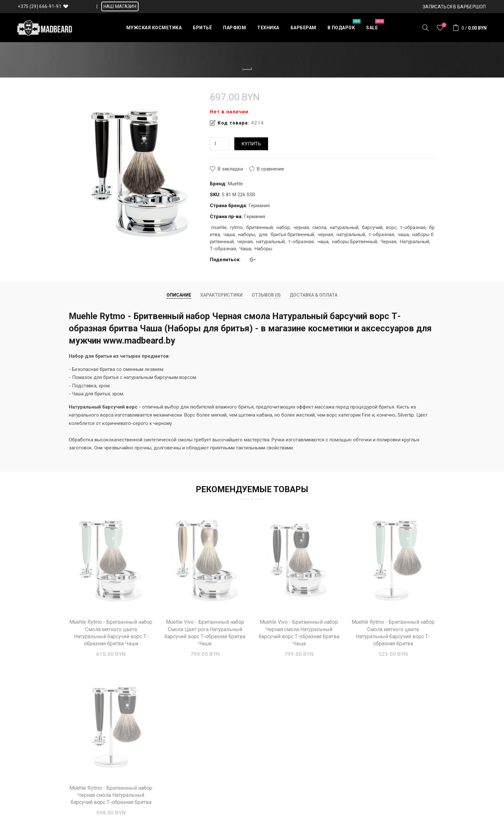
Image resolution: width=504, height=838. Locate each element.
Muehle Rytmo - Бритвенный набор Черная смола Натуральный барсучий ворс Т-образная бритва (111, 795)
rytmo (236, 227)
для (263, 235)
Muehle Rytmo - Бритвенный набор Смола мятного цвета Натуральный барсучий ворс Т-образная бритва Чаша (111, 633)
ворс (391, 227)
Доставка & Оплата (314, 295)
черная (301, 227)
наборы (247, 235)
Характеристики (221, 295)
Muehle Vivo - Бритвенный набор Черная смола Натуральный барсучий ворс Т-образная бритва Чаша (299, 633)
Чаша (245, 249)
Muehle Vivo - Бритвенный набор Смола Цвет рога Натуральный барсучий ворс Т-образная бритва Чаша (205, 633)
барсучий (372, 227)
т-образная (413, 227)
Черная (388, 242)
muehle (219, 227)
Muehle (235, 184)
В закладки (230, 169)
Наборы (263, 249)
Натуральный (414, 242)
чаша (229, 235)
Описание (179, 295)
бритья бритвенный (292, 235)
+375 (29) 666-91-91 (40, 6)
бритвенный (260, 227)
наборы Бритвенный (355, 242)
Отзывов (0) (266, 295)
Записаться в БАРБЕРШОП (454, 7)
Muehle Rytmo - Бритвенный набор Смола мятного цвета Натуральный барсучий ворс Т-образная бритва (393, 633)
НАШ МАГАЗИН (120, 6)
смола (319, 227)
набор (283, 227)
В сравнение (270, 169)
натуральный (344, 227)
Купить (251, 144)
